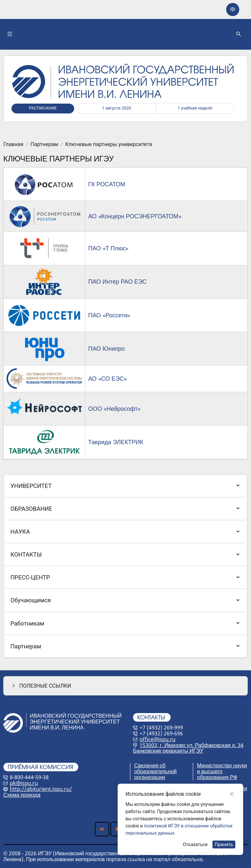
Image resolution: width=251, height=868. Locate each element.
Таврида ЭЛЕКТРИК (116, 442)
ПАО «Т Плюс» (108, 248)
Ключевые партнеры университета (109, 144)
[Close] (232, 794)
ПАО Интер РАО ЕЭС (117, 281)
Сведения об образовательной (156, 768)
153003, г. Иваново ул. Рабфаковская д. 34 (192, 745)
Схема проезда (22, 795)
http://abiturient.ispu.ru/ (41, 789)
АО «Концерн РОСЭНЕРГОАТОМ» (135, 216)
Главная (13, 144)
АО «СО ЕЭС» (108, 378)
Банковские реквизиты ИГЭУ (168, 751)
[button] (125, 686)
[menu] (125, 566)
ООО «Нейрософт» (114, 409)
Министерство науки (222, 765)
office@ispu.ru (158, 739)
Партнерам (44, 144)
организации (150, 777)
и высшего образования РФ (217, 774)
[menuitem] (125, 486)
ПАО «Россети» (109, 315)
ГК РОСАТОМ (107, 184)
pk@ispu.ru (24, 783)
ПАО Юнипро (107, 348)
